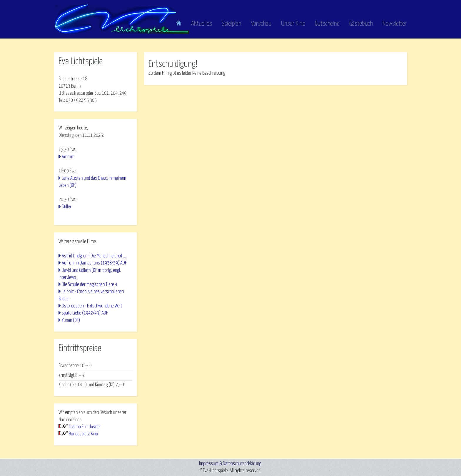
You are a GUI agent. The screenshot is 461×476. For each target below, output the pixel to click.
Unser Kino (293, 24)
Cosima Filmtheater (85, 427)
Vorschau (261, 24)
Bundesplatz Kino (83, 434)
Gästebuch (361, 24)
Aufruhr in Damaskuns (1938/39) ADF (94, 263)
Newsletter (395, 24)
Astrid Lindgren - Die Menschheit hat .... (94, 256)
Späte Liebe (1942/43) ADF (85, 313)
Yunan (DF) (71, 321)
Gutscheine (327, 24)
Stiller (67, 207)
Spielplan (232, 24)
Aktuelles (202, 24)
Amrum (68, 157)
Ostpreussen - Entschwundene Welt (92, 306)
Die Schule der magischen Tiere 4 (90, 285)
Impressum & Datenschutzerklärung (230, 464)
